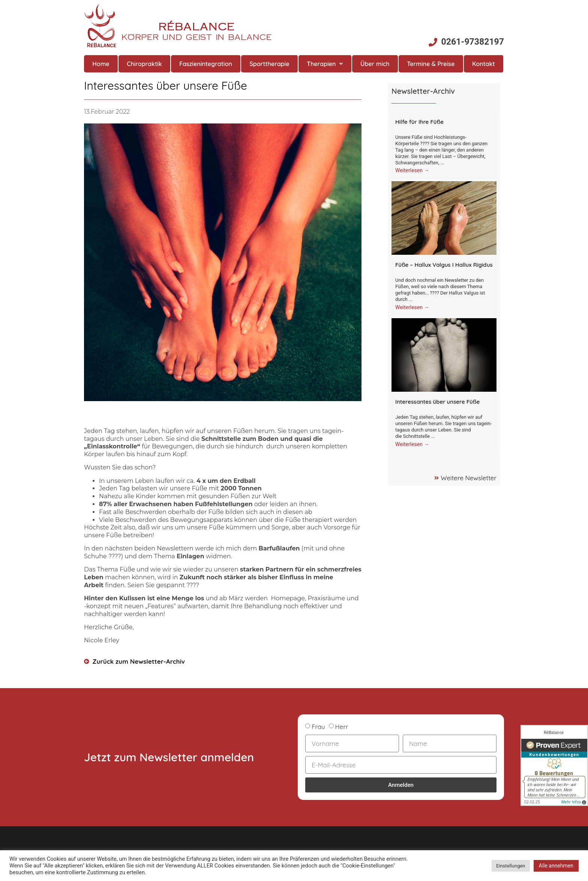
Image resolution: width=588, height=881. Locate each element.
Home (101, 64)
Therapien (325, 64)
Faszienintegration (206, 64)
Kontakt (484, 64)
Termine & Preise (431, 64)
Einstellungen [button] (511, 866)
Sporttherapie (269, 64)
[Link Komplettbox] (444, 145)
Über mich (375, 64)
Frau (318, 727)
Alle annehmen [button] (556, 866)
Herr (342, 727)
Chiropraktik (144, 64)
